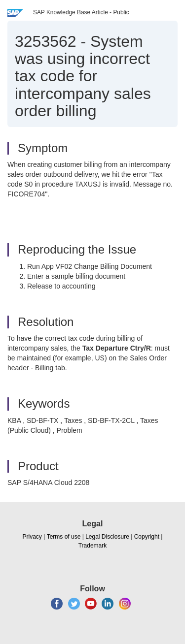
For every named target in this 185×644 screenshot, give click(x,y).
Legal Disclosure (107, 537)
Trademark (93, 546)
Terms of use (64, 537)
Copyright (147, 537)
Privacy (32, 537)
